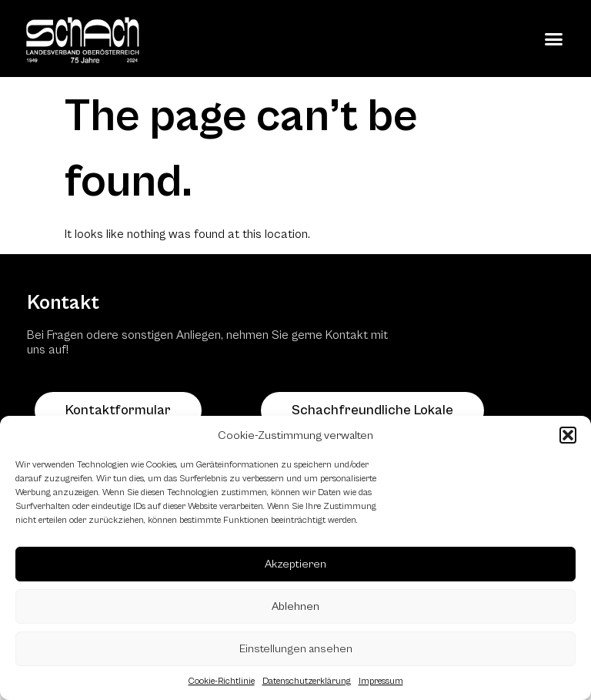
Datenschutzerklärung (307, 681)
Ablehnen (295, 606)
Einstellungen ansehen (296, 649)
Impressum (381, 681)
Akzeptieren (295, 564)
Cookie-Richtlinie (222, 681)
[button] (568, 435)
